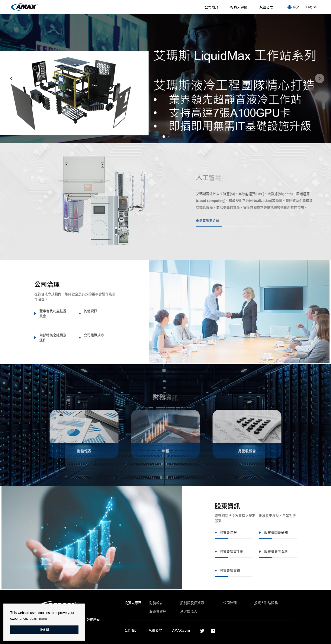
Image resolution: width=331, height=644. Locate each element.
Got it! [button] (44, 630)
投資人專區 (239, 7)
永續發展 (266, 7)
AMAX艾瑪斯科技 (24, 7)
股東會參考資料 (268, 546)
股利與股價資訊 (192, 603)
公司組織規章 (99, 329)
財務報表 (156, 603)
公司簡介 (212, 7)
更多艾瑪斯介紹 (211, 217)
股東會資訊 (158, 611)
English (311, 7)
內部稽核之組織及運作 (61, 332)
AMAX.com (181, 630)
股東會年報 (224, 529)
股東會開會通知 (268, 529)
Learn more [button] (38, 619)
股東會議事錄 (225, 564)
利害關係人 (189, 611)
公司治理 (230, 603)
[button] (164, 137)
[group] (165, 78)
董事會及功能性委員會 (61, 309)
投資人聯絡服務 (266, 603)
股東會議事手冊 (227, 546)
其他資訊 (96, 307)
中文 (293, 7)
